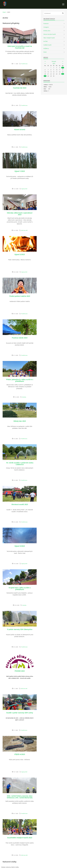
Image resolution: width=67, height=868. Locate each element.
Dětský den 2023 (20, 421)
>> (63, 61)
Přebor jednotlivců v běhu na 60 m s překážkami (20, 380)
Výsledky (24, 397)
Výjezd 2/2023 (20, 254)
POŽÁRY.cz (46, 48)
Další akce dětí (24, 230)
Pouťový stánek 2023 (20, 338)
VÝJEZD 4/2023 (20, 754)
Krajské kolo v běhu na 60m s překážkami (20, 589)
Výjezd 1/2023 (20, 171)
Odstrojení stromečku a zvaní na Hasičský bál (20, 47)
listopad (54, 61)
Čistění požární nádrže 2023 (20, 296)
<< (45, 61)
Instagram (46, 27)
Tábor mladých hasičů (49, 38)
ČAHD (45, 52)
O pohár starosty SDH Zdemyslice (20, 629)
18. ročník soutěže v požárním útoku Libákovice (20, 464)
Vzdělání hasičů (47, 45)
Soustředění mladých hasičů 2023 (20, 838)
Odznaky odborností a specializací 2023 (20, 214)
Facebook (46, 24)
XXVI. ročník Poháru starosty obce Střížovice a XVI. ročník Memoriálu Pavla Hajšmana (20, 798)
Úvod (4, 12)
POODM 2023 (20, 671)
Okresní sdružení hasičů (50, 34)
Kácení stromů (20, 129)
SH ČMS (45, 41)
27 (45, 76)
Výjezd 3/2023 (20, 546)
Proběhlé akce (24, 64)
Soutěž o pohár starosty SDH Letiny (20, 713)
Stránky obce (47, 31)
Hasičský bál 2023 (20, 88)
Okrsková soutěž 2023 (20, 504)
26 (63, 74)
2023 (54, 63)
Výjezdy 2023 (24, 189)
